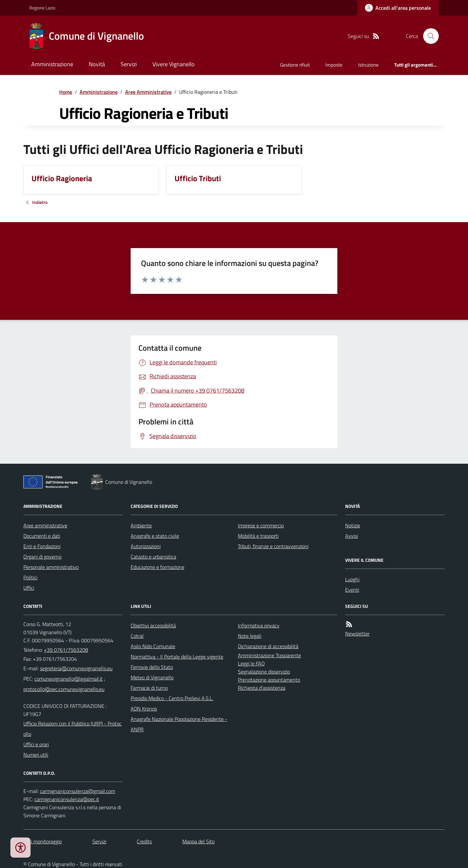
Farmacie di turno (149, 688)
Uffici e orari (36, 744)
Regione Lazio (42, 8)
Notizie (353, 525)
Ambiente (141, 525)
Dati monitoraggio (43, 841)
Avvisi (351, 536)
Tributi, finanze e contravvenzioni (273, 546)
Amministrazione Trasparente (269, 655)
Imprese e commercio (261, 525)
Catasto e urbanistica (153, 557)
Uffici (29, 588)
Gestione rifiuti (295, 65)
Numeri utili (36, 755)
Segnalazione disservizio (264, 672)
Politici (30, 577)
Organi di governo (42, 557)
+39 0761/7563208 (66, 650)
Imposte (334, 65)
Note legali (250, 636)
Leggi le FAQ (251, 663)
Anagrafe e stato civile (155, 536)
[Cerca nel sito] (428, 36)
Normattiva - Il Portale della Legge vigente (177, 657)
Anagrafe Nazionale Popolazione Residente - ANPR (179, 724)
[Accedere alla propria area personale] (398, 8)
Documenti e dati (42, 536)
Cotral (137, 636)
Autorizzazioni (146, 546)
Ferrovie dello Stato (152, 667)
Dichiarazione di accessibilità (268, 646)
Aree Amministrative (148, 92)
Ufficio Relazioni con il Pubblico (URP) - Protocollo (72, 729)
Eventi (352, 590)
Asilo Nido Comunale (153, 646)
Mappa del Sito (198, 841)
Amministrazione (52, 64)
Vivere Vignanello (174, 64)
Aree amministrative (45, 525)
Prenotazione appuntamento (269, 680)
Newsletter (357, 634)
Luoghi (352, 579)
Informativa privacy (259, 625)
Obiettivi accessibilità (153, 625)
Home (66, 92)
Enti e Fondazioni (42, 546)
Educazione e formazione (157, 567)
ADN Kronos (144, 709)
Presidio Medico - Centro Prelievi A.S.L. (172, 698)
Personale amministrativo (51, 567)
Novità (97, 64)
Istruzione (368, 65)
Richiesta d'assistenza (262, 688)
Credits (144, 841)
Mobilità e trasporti (258, 536)
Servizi (129, 64)
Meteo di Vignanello (152, 677)
